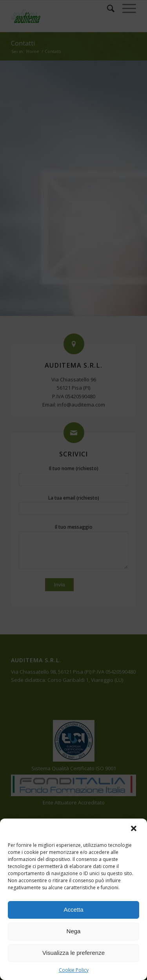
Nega (74, 931)
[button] (134, 829)
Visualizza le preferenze (73, 953)
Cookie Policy (74, 970)
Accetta (73, 909)
